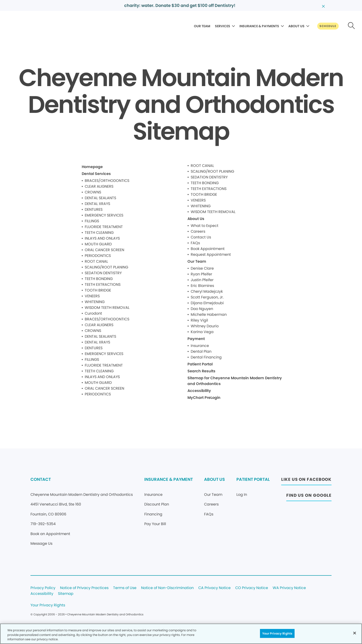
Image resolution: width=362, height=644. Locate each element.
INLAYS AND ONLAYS (102, 238)
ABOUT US (296, 26)
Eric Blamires (202, 286)
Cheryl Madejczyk (207, 291)
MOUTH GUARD (98, 244)
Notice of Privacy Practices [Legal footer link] (84, 588)
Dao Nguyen (202, 309)
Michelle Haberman (209, 314)
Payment (196, 339)
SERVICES (223, 26)
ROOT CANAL (96, 261)
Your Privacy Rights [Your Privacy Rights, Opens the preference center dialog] (277, 633)
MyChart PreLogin (204, 398)
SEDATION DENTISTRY (103, 273)
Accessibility (199, 391)
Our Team (197, 261)
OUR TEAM (202, 26)
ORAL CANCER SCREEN (104, 250)
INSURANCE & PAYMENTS (259, 26)
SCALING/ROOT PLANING (106, 267)
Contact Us (201, 237)
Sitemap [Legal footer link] (66, 594)
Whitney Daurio (205, 326)
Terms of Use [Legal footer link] (125, 588)
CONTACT (41, 479)
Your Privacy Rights (48, 605)
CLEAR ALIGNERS (99, 186)
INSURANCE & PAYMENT (169, 479)
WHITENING (95, 302)
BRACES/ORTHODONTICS (107, 181)
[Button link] (328, 26)
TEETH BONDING (99, 279)
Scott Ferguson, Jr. (207, 297)
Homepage (92, 167)
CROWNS (93, 192)
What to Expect (205, 226)
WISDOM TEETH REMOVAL (107, 308)
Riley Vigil (199, 320)
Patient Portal (200, 364)
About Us (196, 219)
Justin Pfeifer (202, 280)
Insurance (200, 346)
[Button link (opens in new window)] (306, 481)
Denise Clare (202, 268)
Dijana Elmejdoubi (207, 303)
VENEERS (92, 296)
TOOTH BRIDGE (98, 290)
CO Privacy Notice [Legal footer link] (252, 588)
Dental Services (96, 174)
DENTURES (94, 209)
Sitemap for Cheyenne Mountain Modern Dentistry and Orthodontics (235, 381)
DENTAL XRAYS (97, 204)
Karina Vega (202, 332)
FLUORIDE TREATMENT (104, 227)
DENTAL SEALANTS (100, 198)
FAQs (195, 243)
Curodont (93, 313)
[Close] (355, 633)
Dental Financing (206, 357)
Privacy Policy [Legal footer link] (43, 588)
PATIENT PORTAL (253, 479)
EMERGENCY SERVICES (104, 215)
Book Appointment (208, 249)
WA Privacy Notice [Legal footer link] (289, 588)
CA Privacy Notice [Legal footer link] (214, 588)
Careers (198, 231)
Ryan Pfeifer (201, 274)
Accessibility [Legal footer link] (42, 594)
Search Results (201, 371)
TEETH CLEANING (99, 233)
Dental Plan (201, 351)
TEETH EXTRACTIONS (103, 284)
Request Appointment (211, 254)
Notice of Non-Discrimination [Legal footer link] (167, 588)
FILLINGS (92, 221)
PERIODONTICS (98, 256)
